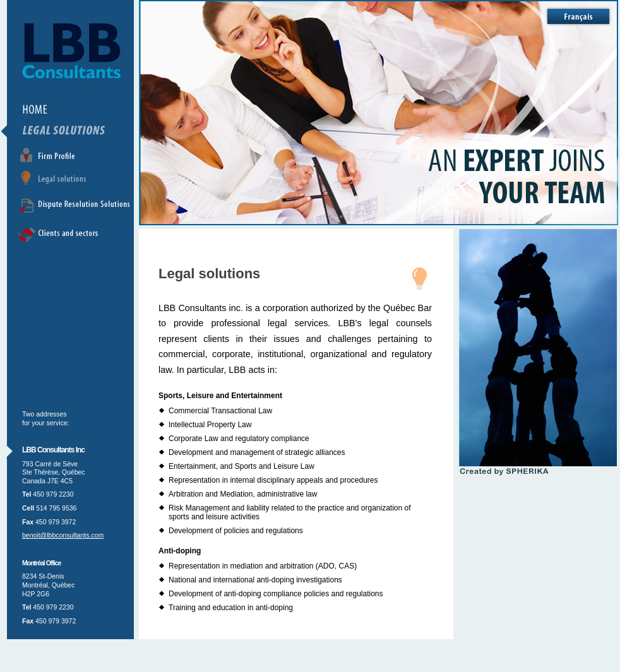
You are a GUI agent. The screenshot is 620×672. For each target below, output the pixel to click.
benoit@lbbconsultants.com (63, 535)
